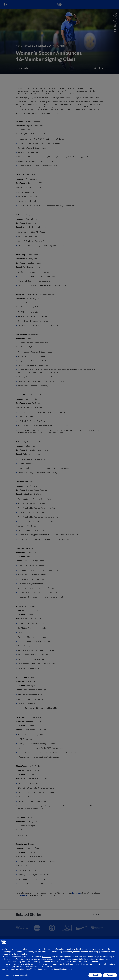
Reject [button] (95, 975)
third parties (46, 957)
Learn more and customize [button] (17, 975)
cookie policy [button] (22, 954)
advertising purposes (102, 959)
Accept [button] (110, 975)
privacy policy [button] (84, 949)
